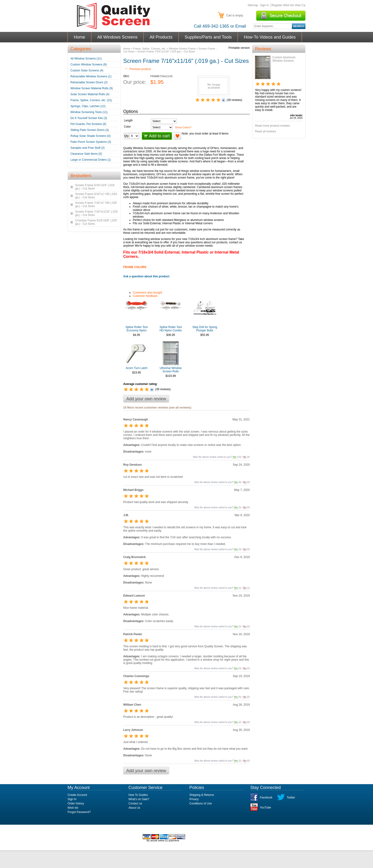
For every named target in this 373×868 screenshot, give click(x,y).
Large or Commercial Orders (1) (91, 160)
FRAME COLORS (135, 267)
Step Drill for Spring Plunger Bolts (205, 329)
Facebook (266, 798)
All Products (161, 37)
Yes (234, 457)
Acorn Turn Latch (136, 368)
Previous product (138, 69)
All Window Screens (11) (86, 59)
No (245, 457)
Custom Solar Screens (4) (87, 70)
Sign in (264, 5)
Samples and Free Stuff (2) (88, 148)
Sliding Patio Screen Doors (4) (90, 130)
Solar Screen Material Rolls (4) (90, 94)
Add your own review (146, 399)
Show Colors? (183, 127)
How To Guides (138, 795)
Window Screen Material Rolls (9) (92, 88)
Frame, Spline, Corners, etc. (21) (91, 100)
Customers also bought (147, 293)
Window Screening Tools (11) (89, 112)
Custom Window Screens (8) (89, 65)
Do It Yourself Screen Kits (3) (89, 118)
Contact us (135, 803)
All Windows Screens (118, 37)
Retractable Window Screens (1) (91, 76)
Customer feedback (145, 296)
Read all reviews (265, 131)
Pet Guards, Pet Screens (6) (88, 124)
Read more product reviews (272, 126)
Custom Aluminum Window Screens (284, 59)
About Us (134, 808)
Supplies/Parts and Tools (208, 37)
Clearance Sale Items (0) (86, 154)
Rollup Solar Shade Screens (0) (91, 136)
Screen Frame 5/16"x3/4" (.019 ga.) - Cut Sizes (95, 187)
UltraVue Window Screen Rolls (171, 370)
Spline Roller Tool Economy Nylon (136, 329)
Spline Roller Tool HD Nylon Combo (171, 329)
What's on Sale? (139, 799)
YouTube (265, 808)
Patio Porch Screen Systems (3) (91, 142)
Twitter (291, 798)
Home (80, 37)
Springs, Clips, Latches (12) (88, 106)
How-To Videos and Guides (270, 37)
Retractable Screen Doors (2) (89, 82)
